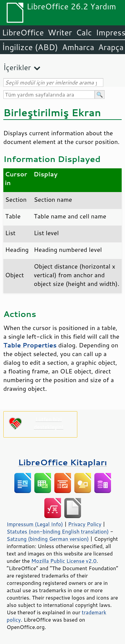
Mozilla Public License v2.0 (64, 561)
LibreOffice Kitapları (62, 462)
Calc (84, 32)
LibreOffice (23, 32)
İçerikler (17, 67)
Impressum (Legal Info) (35, 524)
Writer (60, 32)
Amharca (78, 47)
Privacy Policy (85, 524)
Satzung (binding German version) (48, 539)
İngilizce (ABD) (30, 47)
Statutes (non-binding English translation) (58, 531)
